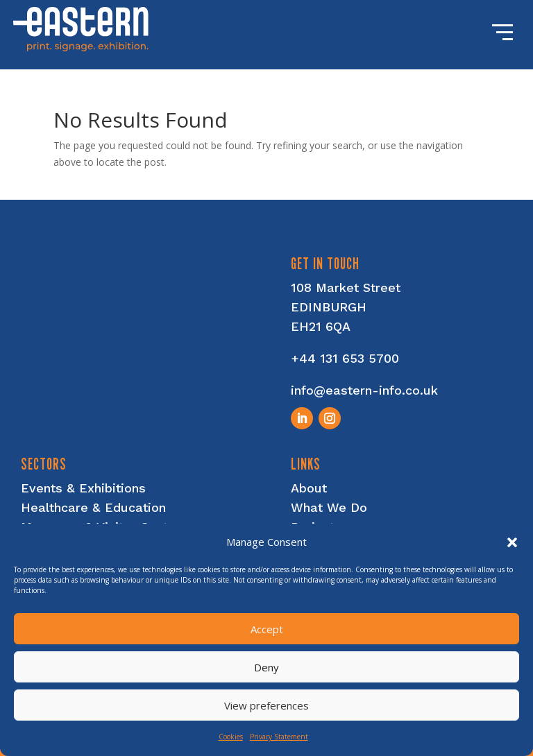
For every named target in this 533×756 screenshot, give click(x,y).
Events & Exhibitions (83, 488)
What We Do (329, 507)
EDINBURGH (329, 307)
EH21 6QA (321, 326)
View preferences (266, 705)
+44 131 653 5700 (345, 358)
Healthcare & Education (93, 507)
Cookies (231, 737)
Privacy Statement (279, 737)
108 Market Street (346, 287)
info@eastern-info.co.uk (364, 390)
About (309, 488)
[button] (512, 542)
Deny (266, 667)
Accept (267, 629)
